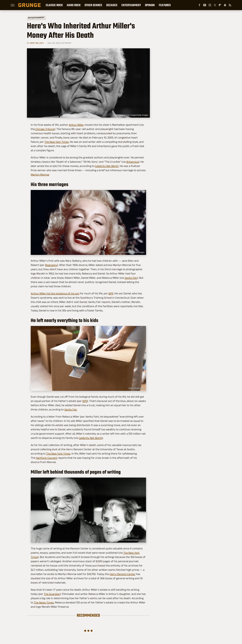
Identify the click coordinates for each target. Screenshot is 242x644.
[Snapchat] (225, 5)
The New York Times (57, 142)
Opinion (150, 5)
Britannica (133, 162)
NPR (111, 293)
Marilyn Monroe (40, 175)
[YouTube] (205, 5)
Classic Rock (54, 5)
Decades (112, 5)
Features (165, 5)
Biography (51, 265)
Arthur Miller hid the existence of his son (55, 293)
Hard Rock (74, 5)
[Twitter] (215, 5)
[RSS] (230, 5)
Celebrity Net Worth (107, 166)
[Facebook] (199, 5)
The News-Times (44, 602)
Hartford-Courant (47, 458)
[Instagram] (210, 5)
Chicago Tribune (45, 129)
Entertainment (131, 5)
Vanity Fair (131, 278)
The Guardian (52, 594)
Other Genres (93, 5)
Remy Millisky (37, 43)
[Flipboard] (220, 5)
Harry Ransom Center (122, 574)
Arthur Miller (76, 125)
